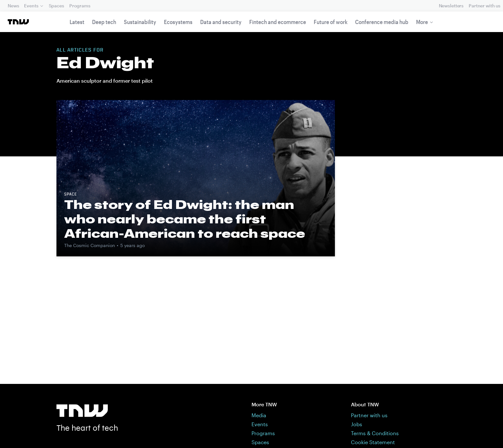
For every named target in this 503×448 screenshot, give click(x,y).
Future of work (331, 22)
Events (31, 6)
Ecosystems (178, 22)
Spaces (56, 6)
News (13, 6)
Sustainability (140, 22)
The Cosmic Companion (90, 245)
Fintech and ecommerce (278, 22)
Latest (77, 22)
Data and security (221, 22)
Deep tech (104, 22)
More (422, 22)
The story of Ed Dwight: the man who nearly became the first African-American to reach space (185, 219)
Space (71, 195)
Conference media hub (382, 22)
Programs (80, 6)
